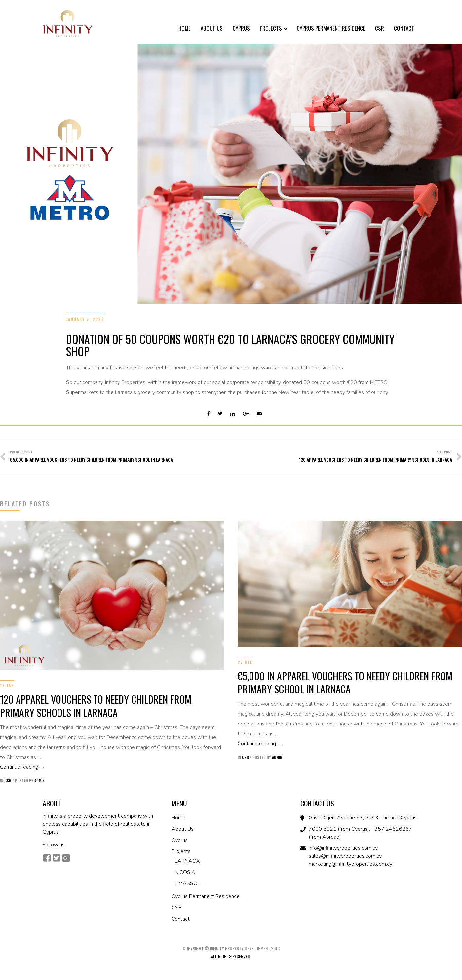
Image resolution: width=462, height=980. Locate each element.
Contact (404, 28)
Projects (273, 29)
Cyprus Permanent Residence (331, 28)
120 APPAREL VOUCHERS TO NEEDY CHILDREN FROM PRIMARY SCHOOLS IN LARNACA (96, 706)
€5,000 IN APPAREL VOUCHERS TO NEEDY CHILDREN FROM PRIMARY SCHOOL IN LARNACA (345, 682)
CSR (380, 28)
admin (39, 781)
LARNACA (187, 861)
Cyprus (241, 28)
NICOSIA (185, 872)
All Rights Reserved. (231, 956)
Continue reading (112, 766)
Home (185, 28)
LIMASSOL (187, 883)
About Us (212, 28)
